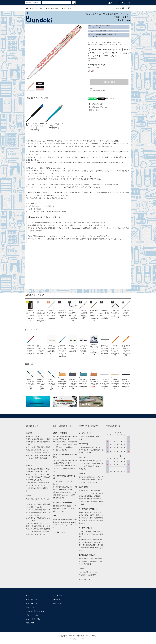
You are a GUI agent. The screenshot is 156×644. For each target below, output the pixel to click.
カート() (126, 3)
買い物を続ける (94, 110)
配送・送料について (33, 603)
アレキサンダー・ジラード (98, 36)
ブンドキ (72, 639)
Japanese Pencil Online (80, 639)
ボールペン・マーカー (103, 26)
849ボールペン (114, 31)
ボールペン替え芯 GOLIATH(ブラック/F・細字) (50, 212)
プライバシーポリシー (34, 615)
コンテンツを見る (67, 8)
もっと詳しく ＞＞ (59, 532)
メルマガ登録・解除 (33, 619)
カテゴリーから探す (37, 8)
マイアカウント (58, 596)
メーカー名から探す (52, 8)
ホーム (91, 26)
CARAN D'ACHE (101, 31)
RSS (28, 623)
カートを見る (57, 600)
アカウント (113, 3)
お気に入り (111, 98)
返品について (94, 88)
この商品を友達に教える (96, 104)
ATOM (32, 623)
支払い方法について (33, 600)
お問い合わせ (57, 603)
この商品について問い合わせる (98, 107)
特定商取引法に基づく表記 (98, 91)
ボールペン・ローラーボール (99, 28)
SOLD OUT (109, 82)
